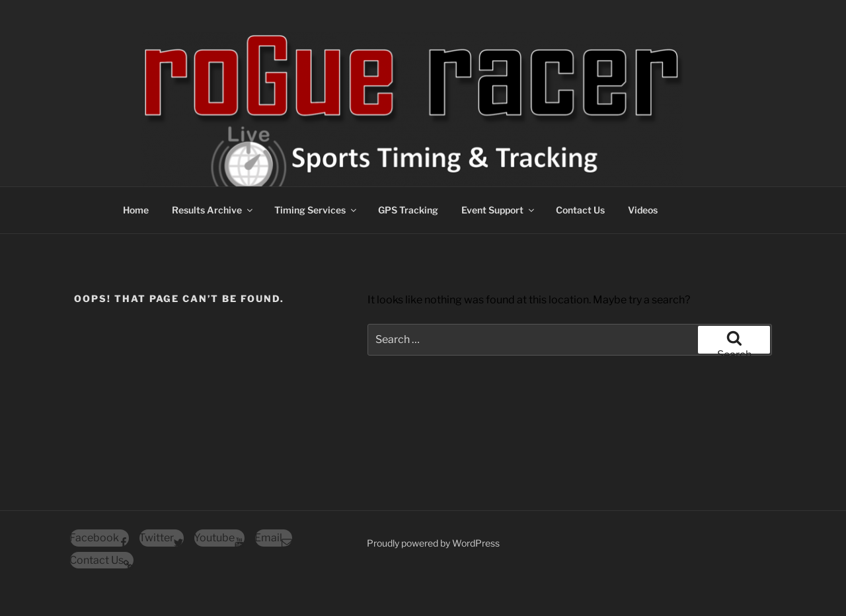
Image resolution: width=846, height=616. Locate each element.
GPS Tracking (408, 210)
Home (136, 210)
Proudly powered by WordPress (433, 543)
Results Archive (213, 210)
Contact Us (580, 210)
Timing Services (316, 210)
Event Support (499, 210)
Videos (643, 210)
